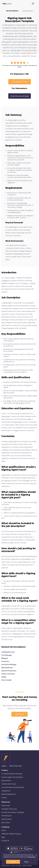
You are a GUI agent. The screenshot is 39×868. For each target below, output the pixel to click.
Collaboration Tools (9, 784)
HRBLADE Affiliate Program (11, 834)
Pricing (4, 798)
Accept (13, 862)
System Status (7, 819)
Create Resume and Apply (19, 96)
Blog (3, 837)
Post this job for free (19, 82)
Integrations (6, 791)
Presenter (5, 661)
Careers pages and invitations (12, 777)
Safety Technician (8, 674)
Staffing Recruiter (8, 652)
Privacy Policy (6, 866)
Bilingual (5, 658)
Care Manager (7, 655)
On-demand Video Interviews (12, 774)
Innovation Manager (9, 664)
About (4, 830)
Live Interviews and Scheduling (12, 787)
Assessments (6, 781)
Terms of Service (16, 866)
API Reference (6, 816)
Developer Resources (9, 809)
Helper (4, 677)
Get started (19, 714)
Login (4, 766)
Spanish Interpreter (9, 671)
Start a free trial (15, 766)
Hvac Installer (7, 680)
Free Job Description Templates (13, 812)
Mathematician (7, 668)
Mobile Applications (9, 794)
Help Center (6, 805)
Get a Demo (6, 823)
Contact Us (5, 841)
